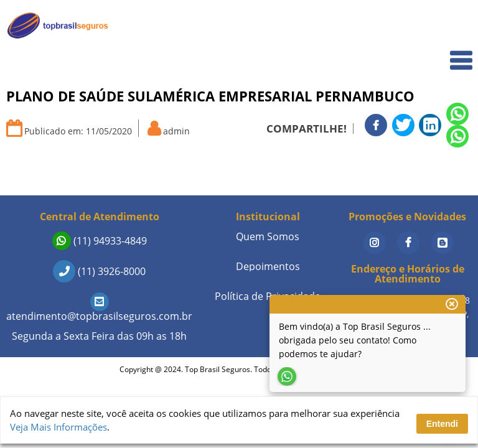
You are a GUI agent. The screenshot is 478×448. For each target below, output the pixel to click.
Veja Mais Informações (59, 427)
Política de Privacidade (268, 296)
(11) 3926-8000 (99, 271)
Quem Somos (435, 53)
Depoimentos (268, 266)
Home (451, 26)
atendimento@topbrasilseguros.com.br (99, 309)
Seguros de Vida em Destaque (400, 180)
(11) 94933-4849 (100, 241)
